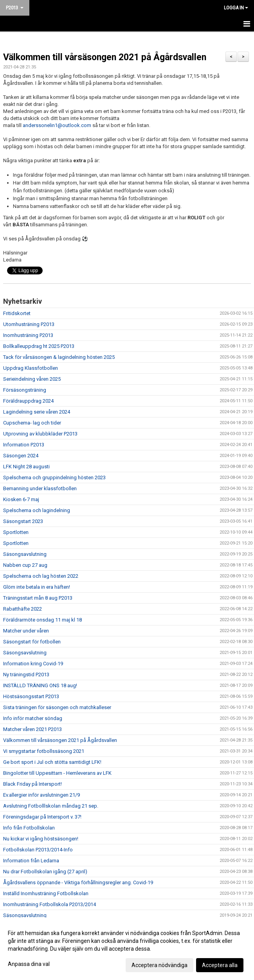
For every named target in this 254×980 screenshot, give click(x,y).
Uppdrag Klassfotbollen (31, 368)
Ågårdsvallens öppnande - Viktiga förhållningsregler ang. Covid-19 (78, 882)
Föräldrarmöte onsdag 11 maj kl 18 (42, 620)
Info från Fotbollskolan (29, 828)
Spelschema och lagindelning (37, 510)
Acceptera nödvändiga (159, 965)
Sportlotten (16, 532)
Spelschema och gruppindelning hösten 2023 (54, 477)
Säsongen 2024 (21, 456)
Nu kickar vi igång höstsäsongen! (41, 839)
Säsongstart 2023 (23, 521)
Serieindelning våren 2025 (32, 379)
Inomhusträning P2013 (28, 335)
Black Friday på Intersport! (32, 784)
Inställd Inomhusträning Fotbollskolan (46, 893)
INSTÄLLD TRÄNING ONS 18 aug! (40, 685)
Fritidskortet (17, 313)
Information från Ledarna (31, 861)
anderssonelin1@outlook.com (57, 125)
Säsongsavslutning (25, 554)
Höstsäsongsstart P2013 (31, 696)
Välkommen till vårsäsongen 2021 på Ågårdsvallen (105, 57)
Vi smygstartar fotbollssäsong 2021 (44, 751)
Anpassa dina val (29, 964)
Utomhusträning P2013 (29, 324)
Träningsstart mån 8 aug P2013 (38, 598)
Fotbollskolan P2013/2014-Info (38, 850)
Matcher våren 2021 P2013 (32, 729)
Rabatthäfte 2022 (23, 609)
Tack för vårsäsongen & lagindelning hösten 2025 (59, 357)
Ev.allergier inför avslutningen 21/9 (41, 795)
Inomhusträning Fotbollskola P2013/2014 (50, 904)
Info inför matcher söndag (33, 718)
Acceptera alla (220, 965)
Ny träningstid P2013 (26, 675)
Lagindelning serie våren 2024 (37, 412)
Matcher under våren (26, 631)
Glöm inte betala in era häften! (37, 587)
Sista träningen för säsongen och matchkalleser (57, 707)
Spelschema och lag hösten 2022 (41, 576)
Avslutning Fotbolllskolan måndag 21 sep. (51, 806)
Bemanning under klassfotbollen (40, 488)
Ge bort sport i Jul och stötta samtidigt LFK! (52, 762)
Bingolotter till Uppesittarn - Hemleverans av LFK (57, 773)
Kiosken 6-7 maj (21, 499)
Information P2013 (24, 445)
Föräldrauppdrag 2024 (28, 401)
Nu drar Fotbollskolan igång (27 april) (45, 872)
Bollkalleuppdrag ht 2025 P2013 (39, 346)
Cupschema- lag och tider (32, 423)
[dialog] (127, 949)
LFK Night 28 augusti (26, 467)
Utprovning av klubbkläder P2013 (40, 434)
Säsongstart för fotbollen (32, 642)
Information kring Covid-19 (33, 664)
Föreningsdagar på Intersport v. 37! (42, 817)
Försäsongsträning (25, 390)
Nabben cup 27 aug (25, 565)
